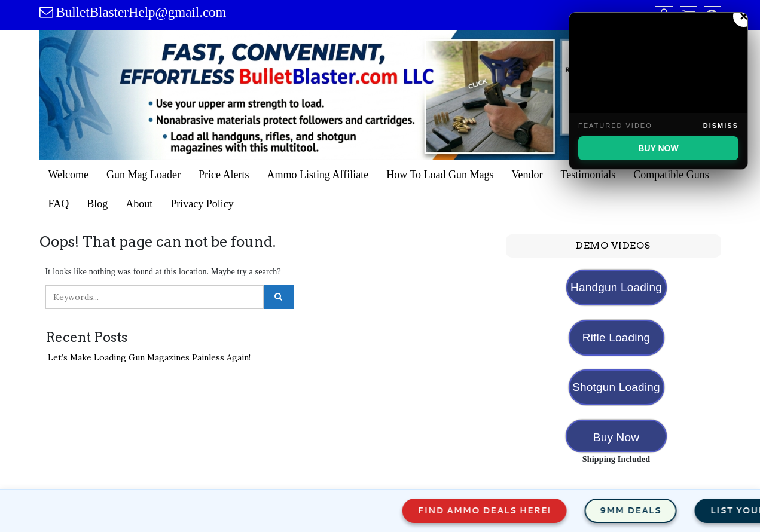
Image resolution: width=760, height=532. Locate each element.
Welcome (69, 175)
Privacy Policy (202, 204)
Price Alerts (224, 175)
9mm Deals (639, 510)
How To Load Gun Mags (440, 175)
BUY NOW (658, 148)
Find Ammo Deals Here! (492, 510)
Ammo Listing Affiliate (318, 175)
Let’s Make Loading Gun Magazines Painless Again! (149, 357)
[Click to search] (279, 297)
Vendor (527, 175)
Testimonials (588, 175)
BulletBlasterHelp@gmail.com (141, 12)
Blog (97, 204)
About (139, 204)
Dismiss (721, 126)
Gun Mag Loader (144, 175)
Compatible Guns (671, 175)
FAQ (59, 204)
